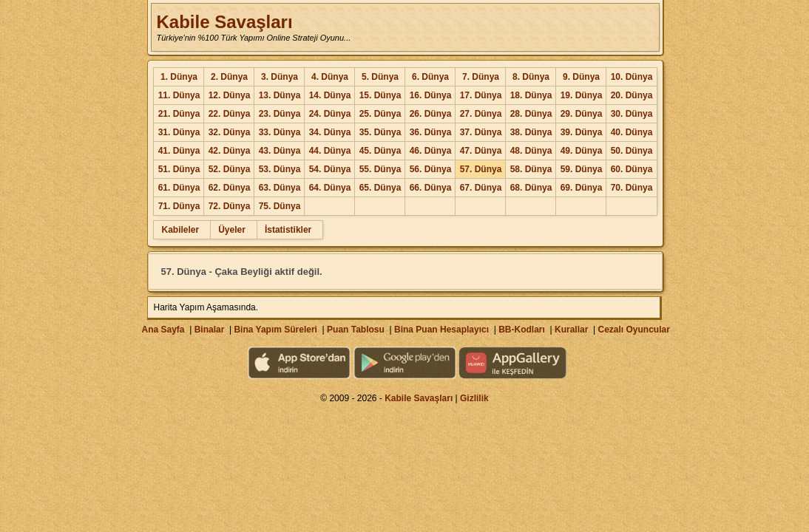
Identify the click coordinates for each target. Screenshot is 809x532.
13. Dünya (280, 95)
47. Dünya (481, 151)
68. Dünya (531, 188)
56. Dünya (431, 169)
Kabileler (180, 230)
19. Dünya (582, 95)
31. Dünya (179, 132)
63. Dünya (280, 188)
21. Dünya (179, 114)
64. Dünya (330, 188)
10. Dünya (632, 77)
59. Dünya (582, 169)
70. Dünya (632, 188)
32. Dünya (230, 132)
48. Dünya (531, 151)
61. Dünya (179, 188)
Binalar (210, 330)
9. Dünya (581, 77)
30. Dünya (632, 114)
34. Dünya (330, 132)
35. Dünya (380, 132)
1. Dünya (179, 77)
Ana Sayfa (163, 330)
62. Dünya (230, 188)
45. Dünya (380, 151)
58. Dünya (531, 169)
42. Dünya (230, 151)
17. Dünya (481, 95)
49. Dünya (582, 151)
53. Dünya (280, 169)
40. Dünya (632, 132)
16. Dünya (431, 95)
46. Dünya (431, 151)
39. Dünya (582, 132)
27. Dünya (481, 114)
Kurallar (571, 330)
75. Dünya (280, 206)
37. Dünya (481, 132)
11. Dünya (179, 95)
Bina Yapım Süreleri (275, 330)
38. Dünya (531, 132)
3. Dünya (280, 77)
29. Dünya (582, 114)
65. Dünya (380, 188)
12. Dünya (230, 95)
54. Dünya (330, 169)
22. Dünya (230, 114)
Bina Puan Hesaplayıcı (441, 330)
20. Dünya (632, 95)
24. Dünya (330, 114)
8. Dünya (531, 77)
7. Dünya (481, 77)
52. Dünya (230, 169)
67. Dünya (481, 188)
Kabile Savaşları (224, 22)
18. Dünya (531, 95)
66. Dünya (431, 188)
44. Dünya (330, 151)
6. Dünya (430, 77)
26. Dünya (431, 114)
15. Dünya (380, 95)
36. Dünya (431, 132)
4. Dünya (330, 77)
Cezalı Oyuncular (633, 330)
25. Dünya (380, 114)
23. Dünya (280, 114)
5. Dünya (380, 77)
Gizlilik (474, 398)
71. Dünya (179, 206)
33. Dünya (280, 132)
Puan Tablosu (356, 330)
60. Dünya (632, 169)
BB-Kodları (522, 330)
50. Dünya (632, 151)
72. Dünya (230, 206)
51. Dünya (179, 169)
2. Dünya (229, 77)
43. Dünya (280, 151)
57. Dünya (481, 169)
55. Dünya (380, 169)
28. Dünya (531, 114)
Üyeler (232, 230)
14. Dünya (330, 95)
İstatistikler (288, 230)
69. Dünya (582, 188)
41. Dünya (179, 151)
